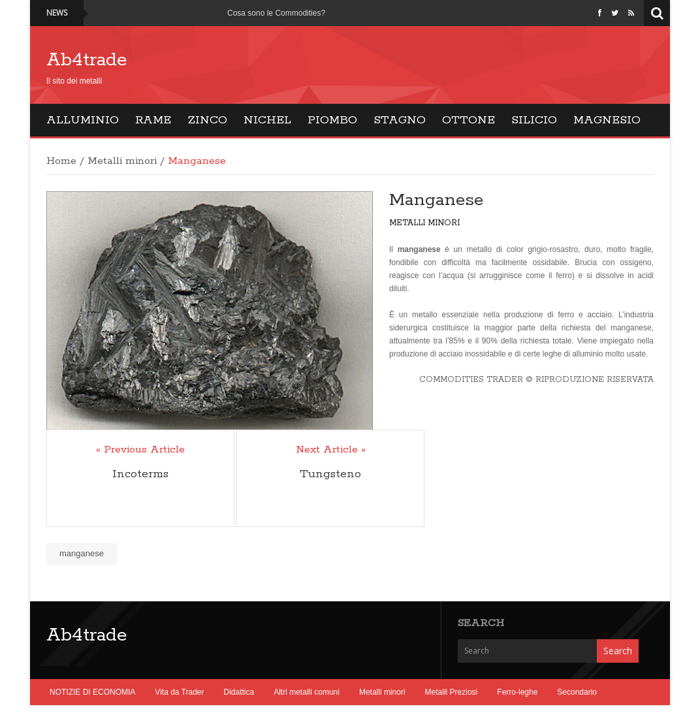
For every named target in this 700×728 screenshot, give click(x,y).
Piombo (332, 120)
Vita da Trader (179, 692)
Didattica (239, 692)
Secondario (577, 692)
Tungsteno (330, 474)
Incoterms (140, 474)
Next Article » (331, 450)
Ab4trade (87, 60)
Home (61, 161)
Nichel (267, 120)
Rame (153, 120)
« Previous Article (140, 450)
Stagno (400, 120)
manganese (82, 553)
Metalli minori (122, 161)
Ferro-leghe (517, 692)
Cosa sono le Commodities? (276, 13)
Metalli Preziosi (452, 692)
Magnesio (607, 120)
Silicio (534, 120)
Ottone (469, 120)
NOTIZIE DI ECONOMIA (92, 692)
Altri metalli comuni (307, 692)
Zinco (207, 120)
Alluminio (83, 120)
